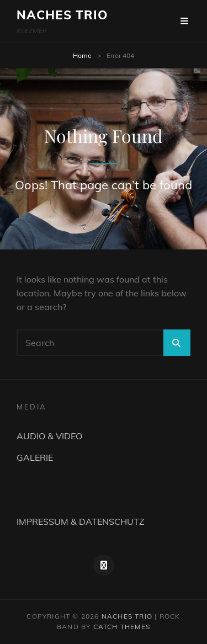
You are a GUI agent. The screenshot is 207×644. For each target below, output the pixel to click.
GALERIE (35, 457)
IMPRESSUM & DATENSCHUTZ (81, 521)
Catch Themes (122, 627)
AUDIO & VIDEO (49, 436)
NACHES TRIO (62, 15)
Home (82, 55)
